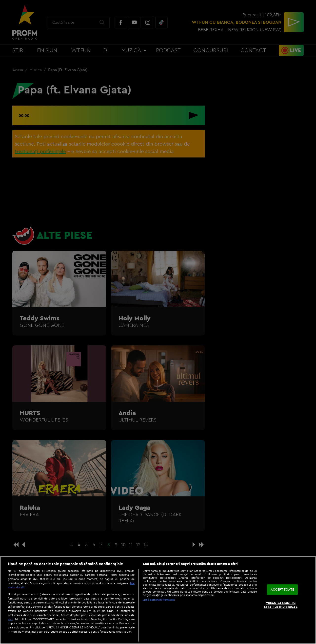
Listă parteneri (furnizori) (159, 600)
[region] (158, 600)
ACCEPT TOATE (282, 590)
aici (10, 619)
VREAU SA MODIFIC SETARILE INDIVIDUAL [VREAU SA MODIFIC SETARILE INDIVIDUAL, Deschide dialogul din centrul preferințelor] (281, 605)
